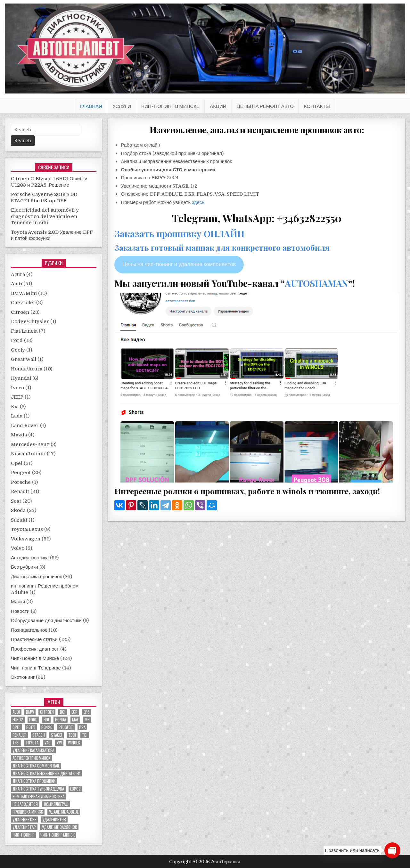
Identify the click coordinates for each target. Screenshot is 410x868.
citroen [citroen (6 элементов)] (47, 712)
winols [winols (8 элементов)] (74, 743)
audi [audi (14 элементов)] (16, 712)
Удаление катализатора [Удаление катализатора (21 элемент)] (33, 750)
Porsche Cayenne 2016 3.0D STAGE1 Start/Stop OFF (44, 198)
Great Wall (24, 359)
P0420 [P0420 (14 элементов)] (47, 727)
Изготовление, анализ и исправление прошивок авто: (257, 130)
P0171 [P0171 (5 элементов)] (31, 727)
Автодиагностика (30, 558)
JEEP (17, 397)
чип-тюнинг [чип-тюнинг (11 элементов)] (23, 835)
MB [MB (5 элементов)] (87, 720)
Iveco (17, 388)
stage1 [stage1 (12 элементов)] (57, 735)
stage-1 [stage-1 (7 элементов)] (39, 735)
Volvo (18, 548)
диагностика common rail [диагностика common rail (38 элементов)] (36, 766)
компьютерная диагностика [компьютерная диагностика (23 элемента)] (38, 796)
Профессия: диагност (35, 649)
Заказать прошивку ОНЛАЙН (179, 234)
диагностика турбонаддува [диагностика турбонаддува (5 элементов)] (38, 789)
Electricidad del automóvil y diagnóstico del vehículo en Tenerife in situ (45, 216)
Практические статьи (34, 639)
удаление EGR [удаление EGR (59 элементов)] (54, 819)
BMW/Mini (24, 293)
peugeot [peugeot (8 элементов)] (66, 727)
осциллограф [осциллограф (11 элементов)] (56, 804)
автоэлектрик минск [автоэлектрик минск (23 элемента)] (31, 758)
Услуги (122, 106)
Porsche (21, 482)
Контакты (317, 106)
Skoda (18, 510)
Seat (16, 501)
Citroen (20, 312)
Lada (17, 416)
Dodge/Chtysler (30, 321)
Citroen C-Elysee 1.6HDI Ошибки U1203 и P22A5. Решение (49, 182)
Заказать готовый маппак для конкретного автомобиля (222, 247)
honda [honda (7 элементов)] (61, 720)
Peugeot (21, 473)
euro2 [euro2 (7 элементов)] (18, 720)
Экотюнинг (23, 677)
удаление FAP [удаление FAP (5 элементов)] (24, 827)
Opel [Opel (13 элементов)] (16, 727)
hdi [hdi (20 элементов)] (46, 720)
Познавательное (29, 630)
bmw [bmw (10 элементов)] (30, 712)
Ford (17, 340)
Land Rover (25, 426)
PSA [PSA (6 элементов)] (82, 727)
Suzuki (19, 520)
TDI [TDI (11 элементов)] (85, 735)
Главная (91, 106)
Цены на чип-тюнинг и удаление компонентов (179, 264)
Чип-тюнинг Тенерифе (36, 668)
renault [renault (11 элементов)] (19, 735)
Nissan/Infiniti (28, 454)
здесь (198, 202)
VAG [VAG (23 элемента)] (48, 743)
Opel (17, 463)
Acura (18, 274)
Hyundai (21, 378)
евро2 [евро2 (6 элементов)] (75, 789)
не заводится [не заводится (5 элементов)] (25, 804)
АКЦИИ (218, 106)
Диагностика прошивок (36, 577)
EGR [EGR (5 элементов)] (74, 712)
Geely (18, 350)
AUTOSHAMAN (316, 283)
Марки (18, 602)
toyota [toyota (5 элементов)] (32, 743)
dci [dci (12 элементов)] (63, 712)
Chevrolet (23, 303)
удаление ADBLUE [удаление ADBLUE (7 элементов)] (64, 812)
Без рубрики (25, 567)
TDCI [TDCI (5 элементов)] (72, 735)
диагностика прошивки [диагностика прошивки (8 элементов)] (34, 781)
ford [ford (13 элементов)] (33, 720)
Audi (16, 284)
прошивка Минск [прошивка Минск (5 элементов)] (28, 812)
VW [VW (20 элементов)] (59, 743)
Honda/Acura (27, 369)
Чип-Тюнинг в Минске (170, 106)
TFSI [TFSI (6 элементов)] (16, 743)
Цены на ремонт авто (265, 106)
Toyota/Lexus (27, 529)
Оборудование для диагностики (46, 621)
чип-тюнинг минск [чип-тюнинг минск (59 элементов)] (57, 835)
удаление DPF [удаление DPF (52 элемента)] (24, 819)
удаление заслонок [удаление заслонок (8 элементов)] (59, 827)
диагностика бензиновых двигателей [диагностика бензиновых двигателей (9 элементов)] (46, 773)
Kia (15, 407)
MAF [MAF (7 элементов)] (75, 720)
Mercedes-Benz (30, 444)
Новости (20, 611)
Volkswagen (26, 539)
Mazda (19, 435)
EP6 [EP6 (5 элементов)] (87, 712)
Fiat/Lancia (24, 331)
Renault (20, 491)
